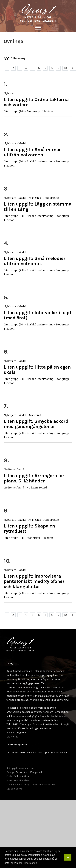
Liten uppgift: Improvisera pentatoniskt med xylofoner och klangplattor (34, 581)
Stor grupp (33, 111)
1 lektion (48, 111)
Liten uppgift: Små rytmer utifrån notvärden (32, 152)
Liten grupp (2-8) (14, 111)
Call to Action (21, 776)
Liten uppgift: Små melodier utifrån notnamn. (35, 261)
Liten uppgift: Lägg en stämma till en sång (38, 207)
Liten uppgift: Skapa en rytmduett (29, 529)
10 (65, 68)
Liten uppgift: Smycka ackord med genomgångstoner (36, 424)
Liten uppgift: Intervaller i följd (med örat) (37, 315)
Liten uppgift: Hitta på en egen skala (37, 370)
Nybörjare (10, 93)
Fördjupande (51, 198)
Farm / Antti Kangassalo (30, 772)
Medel (22, 143)
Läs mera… (12, 737)
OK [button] (68, 857)
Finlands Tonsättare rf (45, 671)
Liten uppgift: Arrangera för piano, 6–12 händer (34, 478)
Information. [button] (31, 863)
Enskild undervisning (40, 161)
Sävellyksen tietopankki (38, 13)
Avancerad (35, 198)
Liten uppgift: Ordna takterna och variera (36, 102)
